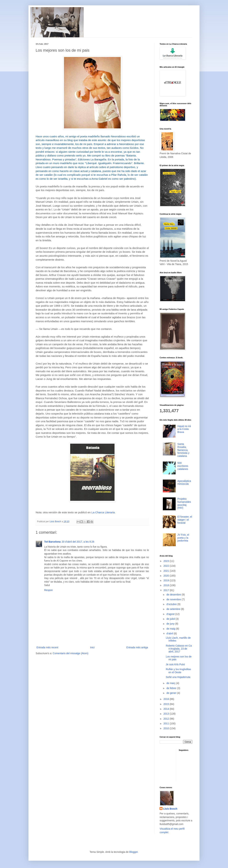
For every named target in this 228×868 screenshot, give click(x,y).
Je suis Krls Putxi (175, 664)
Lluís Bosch (170, 809)
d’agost (171, 614)
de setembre (174, 609)
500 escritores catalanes (183, 466)
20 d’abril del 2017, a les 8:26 (78, 542)
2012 (167, 719)
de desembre (174, 595)
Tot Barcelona (52, 542)
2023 (167, 561)
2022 (167, 566)
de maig (171, 629)
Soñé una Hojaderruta (178, 677)
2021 (167, 571)
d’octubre (172, 604)
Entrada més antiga (137, 647)
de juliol (171, 619)
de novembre (174, 599)
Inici (92, 647)
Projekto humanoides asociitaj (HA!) (184, 503)
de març (171, 683)
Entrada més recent (47, 647)
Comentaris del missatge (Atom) (71, 653)
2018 (167, 585)
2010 (167, 728)
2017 (167, 590)
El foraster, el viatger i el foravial (185, 520)
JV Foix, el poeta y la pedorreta (183, 538)
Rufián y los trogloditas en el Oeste (178, 671)
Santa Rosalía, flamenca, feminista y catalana (183, 450)
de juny (171, 624)
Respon (48, 590)
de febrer (172, 688)
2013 (167, 714)
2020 (167, 576)
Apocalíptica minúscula (184, 482)
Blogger (134, 852)
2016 (167, 699)
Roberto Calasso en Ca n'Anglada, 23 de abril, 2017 (179, 649)
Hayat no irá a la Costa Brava (184, 429)
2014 (167, 709)
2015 (167, 704)
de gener (172, 693)
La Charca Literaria (103, 512)
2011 (167, 724)
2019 (167, 580)
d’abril (170, 633)
